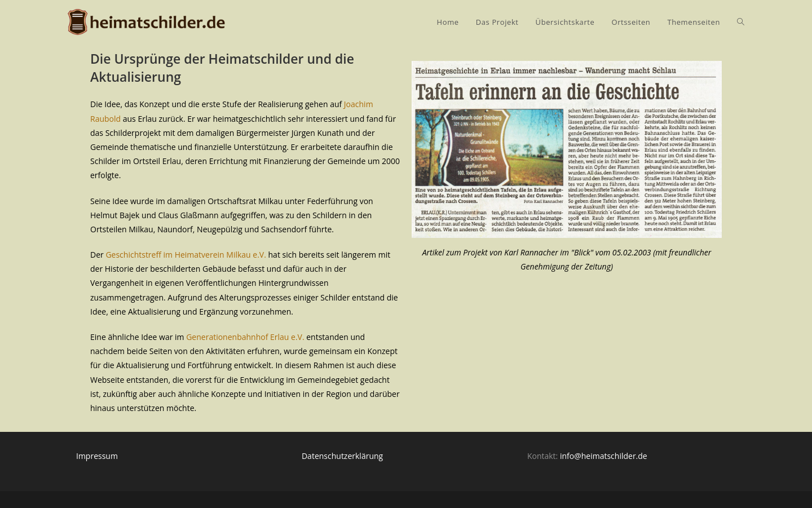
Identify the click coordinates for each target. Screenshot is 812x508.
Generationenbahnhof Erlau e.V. (245, 337)
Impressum (97, 456)
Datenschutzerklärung (342, 456)
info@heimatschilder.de (604, 456)
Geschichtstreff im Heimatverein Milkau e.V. (186, 255)
